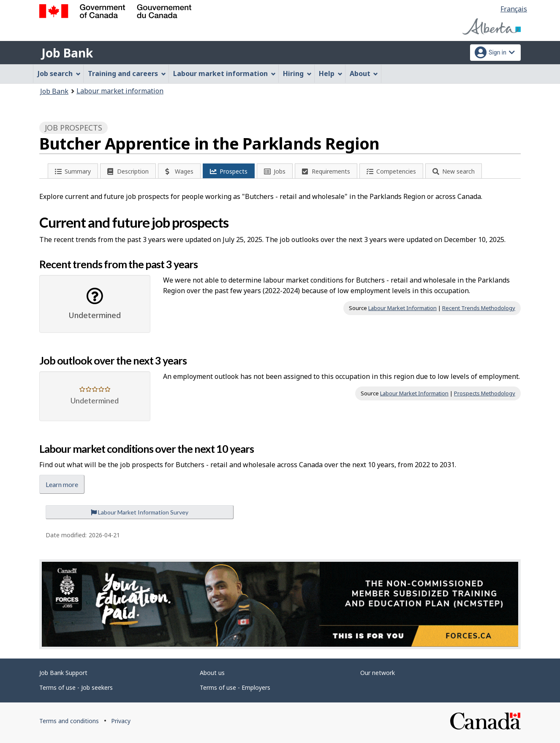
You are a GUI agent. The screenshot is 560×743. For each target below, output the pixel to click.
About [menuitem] (364, 73)
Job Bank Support (63, 673)
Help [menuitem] (331, 73)
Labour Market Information (402, 308)
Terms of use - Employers (235, 687)
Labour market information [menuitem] (224, 73)
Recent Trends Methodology (479, 308)
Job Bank (67, 53)
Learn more (62, 484)
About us (212, 673)
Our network (378, 673)
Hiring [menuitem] (297, 73)
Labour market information (120, 91)
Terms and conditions (69, 721)
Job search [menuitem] (59, 73)
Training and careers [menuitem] (127, 73)
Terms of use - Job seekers (76, 687)
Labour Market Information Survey (140, 512)
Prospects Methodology (485, 393)
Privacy (121, 721)
